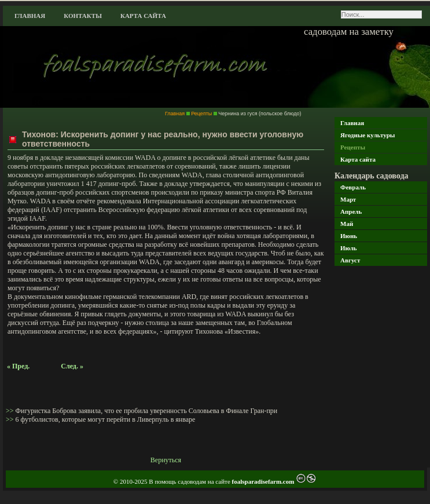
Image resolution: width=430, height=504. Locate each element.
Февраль (353, 187)
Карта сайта (143, 16)
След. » (72, 366)
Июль (349, 248)
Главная (30, 16)
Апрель (351, 211)
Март (348, 199)
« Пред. (18, 366)
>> (11, 411)
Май (347, 224)
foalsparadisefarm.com (264, 481)
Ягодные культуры (367, 135)
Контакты (83, 16)
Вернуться (166, 460)
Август (350, 260)
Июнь (349, 236)
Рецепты (353, 147)
